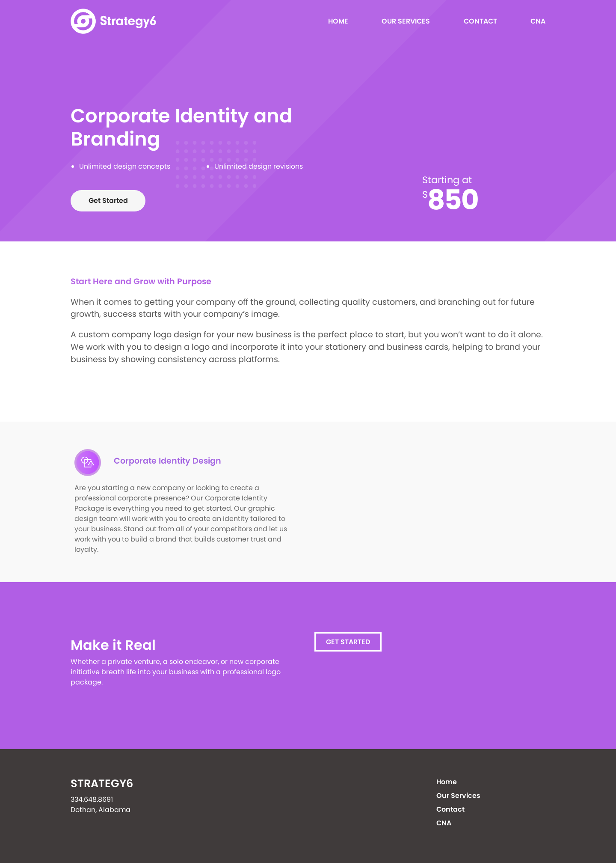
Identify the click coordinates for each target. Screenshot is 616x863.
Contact (480, 21)
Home (338, 21)
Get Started (108, 201)
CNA (538, 21)
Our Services (406, 21)
